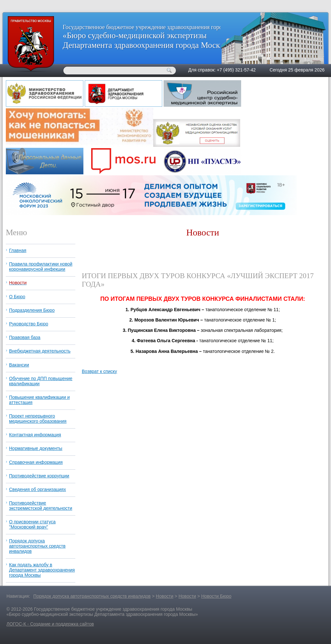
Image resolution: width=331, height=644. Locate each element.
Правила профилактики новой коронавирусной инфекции (41, 267)
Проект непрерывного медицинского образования (38, 419)
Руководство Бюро (29, 324)
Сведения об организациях (37, 489)
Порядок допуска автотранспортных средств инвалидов (37, 546)
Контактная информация (35, 435)
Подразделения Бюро (32, 310)
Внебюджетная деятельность (40, 351)
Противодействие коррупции (39, 476)
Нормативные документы (36, 448)
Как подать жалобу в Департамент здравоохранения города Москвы (42, 570)
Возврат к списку (99, 371)
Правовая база (25, 337)
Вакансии (19, 365)
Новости (18, 283)
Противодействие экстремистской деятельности (41, 506)
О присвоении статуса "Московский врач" (32, 524)
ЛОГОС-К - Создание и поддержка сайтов (50, 624)
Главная (18, 250)
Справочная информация (36, 462)
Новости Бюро (216, 596)
